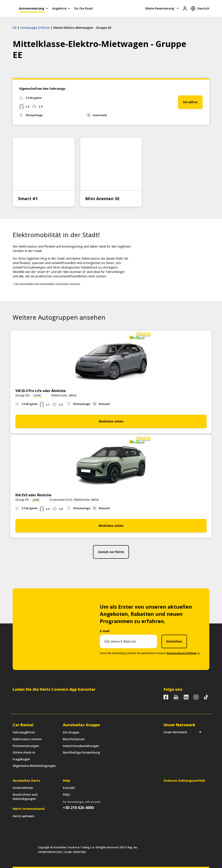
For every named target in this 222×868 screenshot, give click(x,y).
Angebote (59, 8)
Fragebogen (21, 759)
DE (15, 28)
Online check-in (24, 752)
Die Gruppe (71, 732)
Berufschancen (74, 739)
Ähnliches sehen (111, 421)
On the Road (83, 8)
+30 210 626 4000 (78, 807)
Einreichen (174, 641)
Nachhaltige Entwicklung (81, 752)
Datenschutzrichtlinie (182, 653)
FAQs (66, 794)
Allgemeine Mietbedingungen (34, 766)
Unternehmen (23, 788)
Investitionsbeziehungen (81, 746)
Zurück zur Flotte (111, 552)
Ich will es (190, 102)
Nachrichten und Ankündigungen (25, 797)
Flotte (45, 28)
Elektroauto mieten (27, 739)
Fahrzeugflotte (24, 732)
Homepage (29, 28)
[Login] (185, 8)
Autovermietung (32, 8)
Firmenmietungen (26, 746)
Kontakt (69, 788)
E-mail (105, 631)
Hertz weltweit (24, 816)
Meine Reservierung (160, 8)
